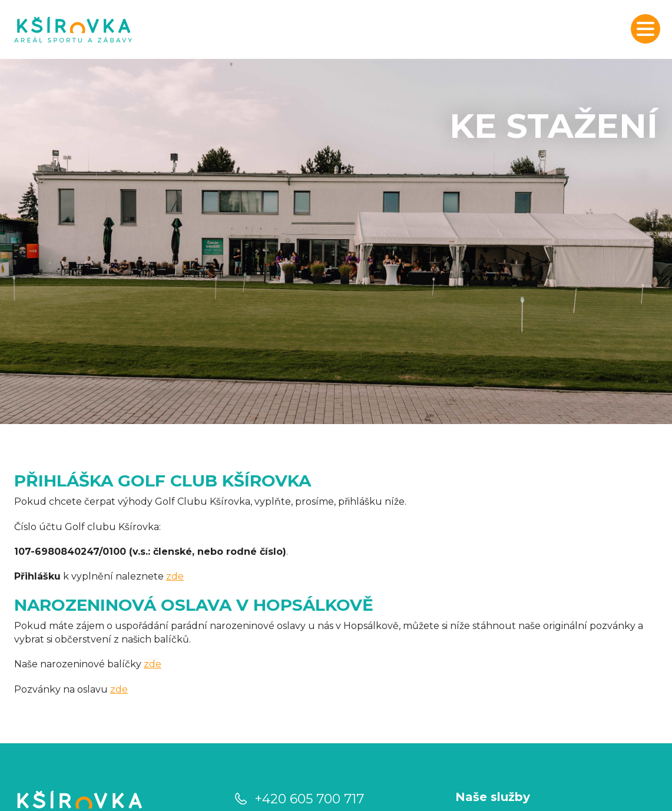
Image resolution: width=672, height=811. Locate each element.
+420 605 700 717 (309, 798)
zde (175, 576)
